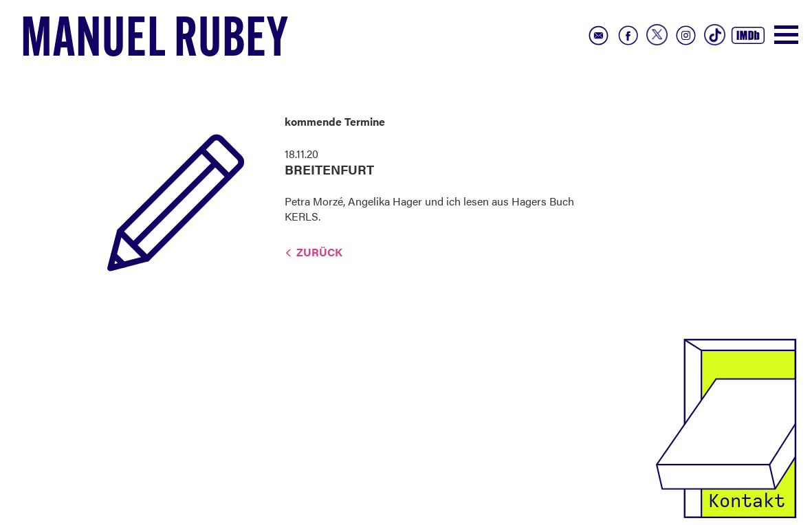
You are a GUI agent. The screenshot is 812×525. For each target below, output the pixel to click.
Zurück (319, 252)
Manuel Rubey (155, 42)
